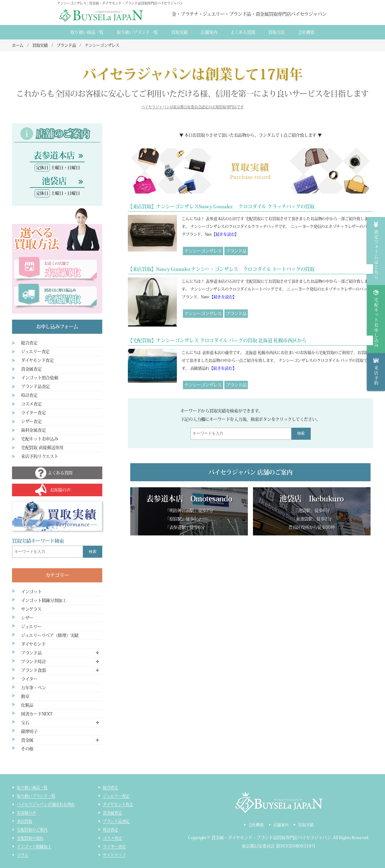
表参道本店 (54, 155)
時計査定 (29, 395)
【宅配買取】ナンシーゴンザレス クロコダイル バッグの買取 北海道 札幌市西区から (217, 340)
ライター (29, 679)
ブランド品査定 (35, 386)
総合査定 (29, 343)
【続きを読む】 (225, 234)
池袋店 (54, 181)
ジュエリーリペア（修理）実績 (50, 635)
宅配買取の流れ (30, 838)
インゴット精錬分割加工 (44, 600)
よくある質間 (243, 32)
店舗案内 (209, 32)
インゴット (31, 592)
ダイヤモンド (33, 644)
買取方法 (277, 32)
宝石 (25, 723)
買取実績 (179, 32)
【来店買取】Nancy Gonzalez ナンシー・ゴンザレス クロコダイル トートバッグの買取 (221, 269)
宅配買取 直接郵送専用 (42, 448)
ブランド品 (236, 251)
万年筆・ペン (33, 688)
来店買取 (25, 821)
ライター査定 (33, 413)
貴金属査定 (31, 369)
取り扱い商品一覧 (87, 32)
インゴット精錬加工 (34, 846)
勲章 (25, 696)
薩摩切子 (29, 731)
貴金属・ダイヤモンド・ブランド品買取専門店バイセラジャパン (271, 838)
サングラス (31, 609)
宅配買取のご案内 (32, 830)
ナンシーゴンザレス (203, 251)
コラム (23, 855)
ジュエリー (31, 627)
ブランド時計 (33, 662)
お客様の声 (26, 813)
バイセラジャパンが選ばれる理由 (46, 804)
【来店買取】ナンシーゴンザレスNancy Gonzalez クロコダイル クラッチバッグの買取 (221, 206)
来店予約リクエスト (40, 456)
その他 (27, 749)
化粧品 (27, 705)
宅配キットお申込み (40, 439)
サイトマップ (114, 855)
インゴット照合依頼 (40, 378)
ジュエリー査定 (35, 352)
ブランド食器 (33, 670)
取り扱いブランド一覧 (137, 32)
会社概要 (306, 32)
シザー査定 (31, 421)
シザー (27, 618)
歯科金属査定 (33, 430)
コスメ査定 (31, 404)
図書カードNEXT (37, 714)
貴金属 (27, 740)
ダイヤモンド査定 (37, 360)
